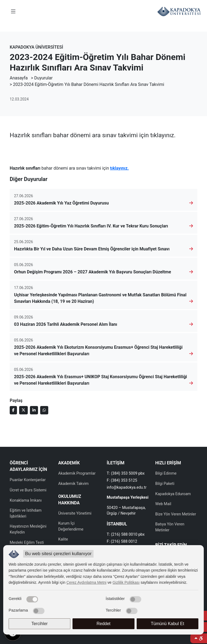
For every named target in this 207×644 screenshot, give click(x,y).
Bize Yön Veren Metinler (176, 514)
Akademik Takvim (73, 484)
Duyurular (43, 78)
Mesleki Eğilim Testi (27, 543)
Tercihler (39, 624)
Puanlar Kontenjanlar (28, 480)
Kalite (63, 539)
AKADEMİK (69, 463)
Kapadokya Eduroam (173, 494)
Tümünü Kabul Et (168, 624)
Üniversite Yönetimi (75, 513)
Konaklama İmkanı (26, 500)
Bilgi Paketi (165, 484)
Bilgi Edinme (166, 473)
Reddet (103, 624)
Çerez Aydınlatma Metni (87, 582)
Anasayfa (19, 78)
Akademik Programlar (77, 473)
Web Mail (163, 504)
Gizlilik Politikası (126, 582)
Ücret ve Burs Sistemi (28, 490)
